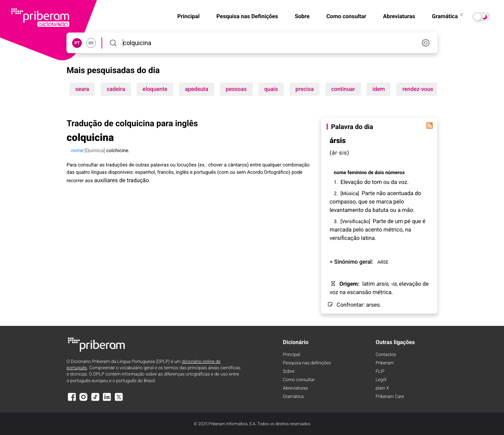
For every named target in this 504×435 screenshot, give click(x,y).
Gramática (448, 16)
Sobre (302, 16)
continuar (343, 89)
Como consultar (346, 16)
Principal (188, 16)
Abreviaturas (399, 16)
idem (379, 89)
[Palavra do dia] (430, 126)
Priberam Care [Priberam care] (390, 397)
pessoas (236, 89)
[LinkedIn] (107, 400)
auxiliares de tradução (121, 180)
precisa (304, 89)
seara (82, 89)
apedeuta (197, 89)
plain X (382, 388)
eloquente (155, 89)
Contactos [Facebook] (386, 355)
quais (271, 89)
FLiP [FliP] (380, 372)
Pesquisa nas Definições (247, 16)
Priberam (385, 363)
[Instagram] (84, 400)
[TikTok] (95, 400)
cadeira (116, 89)
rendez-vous (418, 89)
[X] (119, 400)
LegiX (381, 380)
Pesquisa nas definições (307, 363)
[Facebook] (72, 400)
